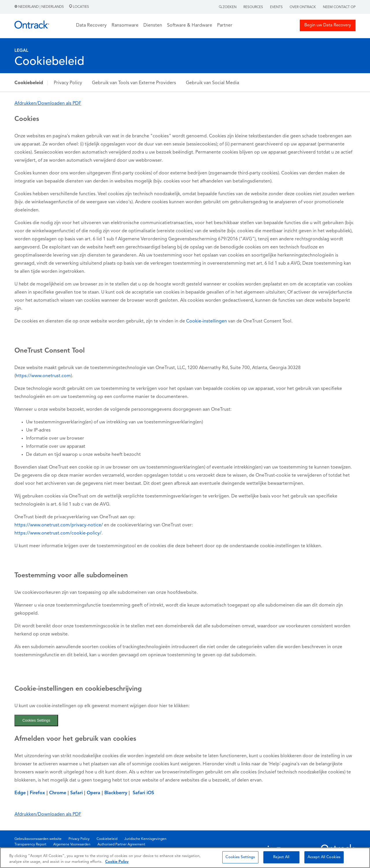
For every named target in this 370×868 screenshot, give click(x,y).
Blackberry (116, 793)
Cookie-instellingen (207, 321)
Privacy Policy (68, 83)
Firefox (37, 793)
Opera (94, 793)
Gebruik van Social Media (212, 83)
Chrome (58, 793)
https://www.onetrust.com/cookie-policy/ (58, 533)
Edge (20, 793)
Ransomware (125, 25)
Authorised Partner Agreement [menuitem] (121, 845)
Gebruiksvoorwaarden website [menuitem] (38, 839)
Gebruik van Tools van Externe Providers (134, 83)
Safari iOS (143, 793)
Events (276, 7)
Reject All (281, 857)
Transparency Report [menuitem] (30, 845)
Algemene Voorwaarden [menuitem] (72, 845)
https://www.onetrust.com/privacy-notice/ (59, 525)
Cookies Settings (36, 720)
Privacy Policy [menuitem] (79, 839)
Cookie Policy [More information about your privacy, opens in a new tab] (117, 862)
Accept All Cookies (324, 857)
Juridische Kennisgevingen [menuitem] (145, 839)
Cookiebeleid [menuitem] (107, 839)
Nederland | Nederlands (40, 7)
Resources (253, 7)
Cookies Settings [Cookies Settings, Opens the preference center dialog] (240, 857)
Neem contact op (339, 7)
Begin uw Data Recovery (328, 25)
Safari (77, 793)
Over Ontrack (303, 7)
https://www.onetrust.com (43, 376)
